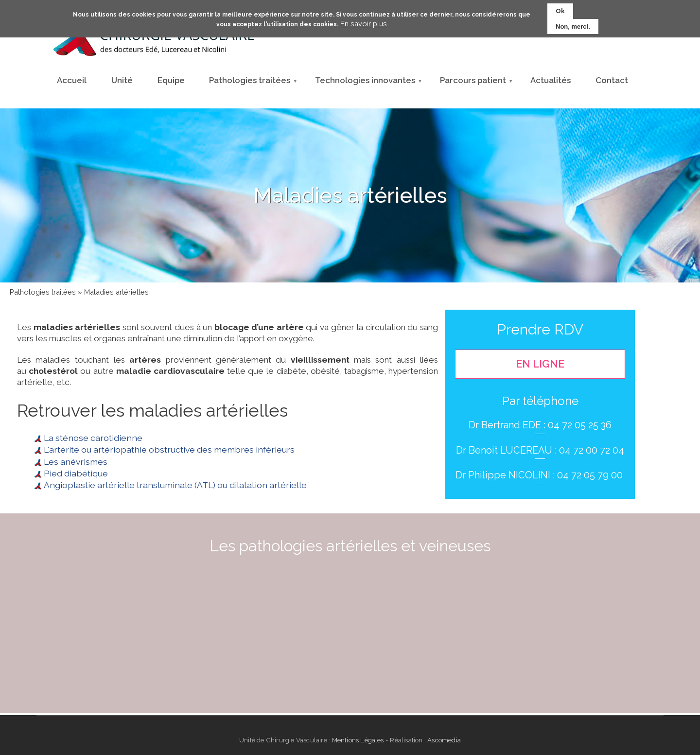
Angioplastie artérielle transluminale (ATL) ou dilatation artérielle (175, 485)
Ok (560, 11)
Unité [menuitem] (122, 80)
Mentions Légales (358, 740)
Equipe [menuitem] (171, 80)
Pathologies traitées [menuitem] (250, 83)
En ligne (540, 364)
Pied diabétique (76, 473)
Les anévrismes (76, 462)
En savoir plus (364, 24)
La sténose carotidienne (93, 438)
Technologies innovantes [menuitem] (365, 83)
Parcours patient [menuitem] (473, 83)
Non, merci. (573, 26)
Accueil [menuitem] (72, 80)
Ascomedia (443, 740)
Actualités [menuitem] (551, 80)
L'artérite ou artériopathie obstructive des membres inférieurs (169, 449)
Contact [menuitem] (612, 80)
